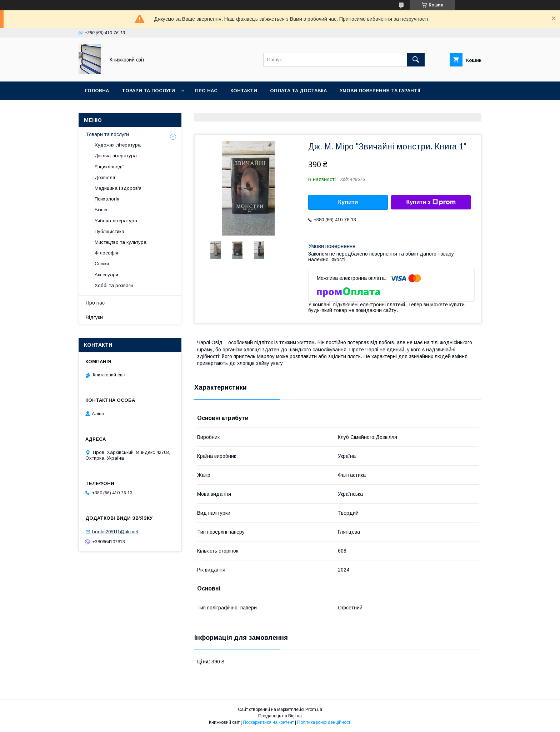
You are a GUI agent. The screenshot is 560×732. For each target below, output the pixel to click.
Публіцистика (109, 231)
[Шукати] (416, 60)
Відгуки (94, 317)
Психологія (107, 199)
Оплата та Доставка (298, 91)
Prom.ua (314, 709)
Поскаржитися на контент (268, 722)
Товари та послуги (148, 91)
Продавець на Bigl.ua (280, 716)
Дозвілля (105, 177)
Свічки (102, 264)
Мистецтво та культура (121, 242)
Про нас (206, 91)
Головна (97, 91)
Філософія (106, 253)
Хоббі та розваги (114, 285)
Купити (348, 202)
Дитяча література (116, 156)
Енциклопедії (109, 167)
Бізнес (102, 210)
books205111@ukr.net (115, 532)
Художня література (118, 145)
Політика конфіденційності (324, 722)
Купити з (431, 202)
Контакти (244, 91)
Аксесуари (106, 275)
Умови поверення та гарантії (380, 91)
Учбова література (116, 221)
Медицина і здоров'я (118, 188)
